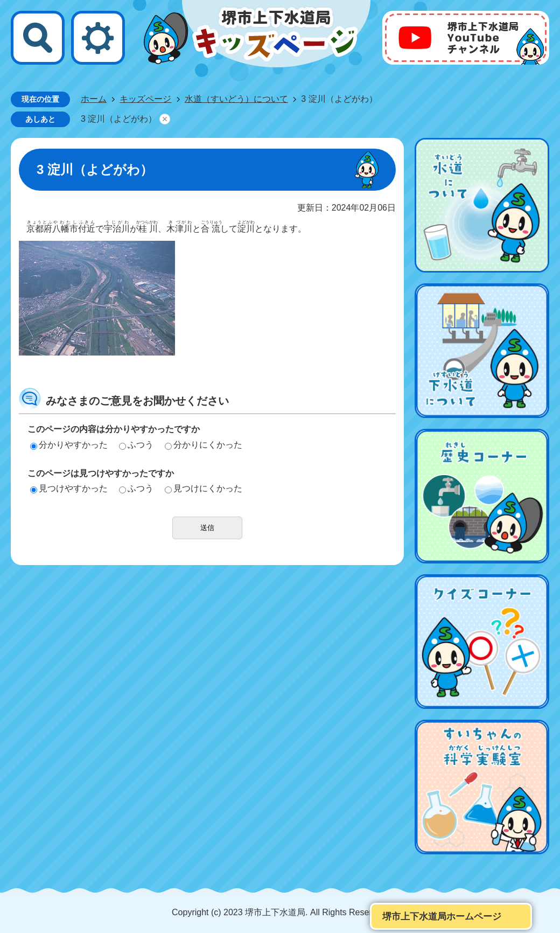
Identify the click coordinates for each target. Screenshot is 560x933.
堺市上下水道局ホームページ (442, 917)
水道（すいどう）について (236, 99)
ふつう (136, 445)
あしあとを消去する (165, 119)
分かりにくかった (204, 445)
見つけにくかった (204, 488)
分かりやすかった (69, 445)
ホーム (94, 99)
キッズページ (145, 99)
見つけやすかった (69, 488)
